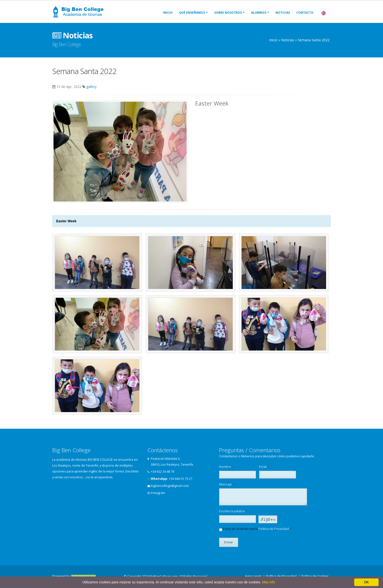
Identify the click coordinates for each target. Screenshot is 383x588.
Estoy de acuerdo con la (255, 529)
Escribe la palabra (233, 511)
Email (264, 467)
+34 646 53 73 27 (181, 479)
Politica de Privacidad (274, 529)
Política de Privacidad (281, 576)
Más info (269, 582)
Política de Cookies (315, 576)
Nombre (226, 467)
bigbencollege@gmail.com (170, 486)
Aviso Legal (253, 576)
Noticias (283, 13)
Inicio (168, 13)
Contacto (305, 13)
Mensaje (227, 484)
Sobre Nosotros (228, 13)
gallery (91, 87)
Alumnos (259, 13)
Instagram (158, 493)
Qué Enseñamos (192, 13)
